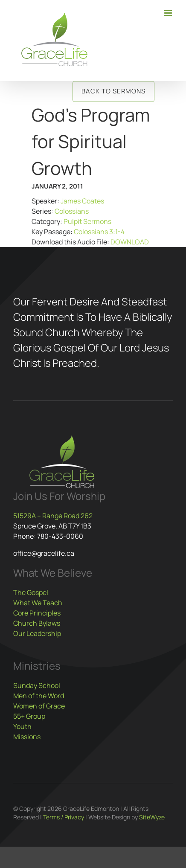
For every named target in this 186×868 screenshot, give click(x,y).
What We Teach (38, 603)
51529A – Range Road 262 (53, 516)
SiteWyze (152, 817)
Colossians (72, 211)
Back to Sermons (113, 91)
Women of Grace (39, 706)
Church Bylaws (37, 623)
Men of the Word (39, 696)
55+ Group (29, 716)
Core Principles (37, 613)
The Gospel (31, 592)
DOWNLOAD (130, 242)
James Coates (82, 201)
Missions (27, 737)
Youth (22, 726)
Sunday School (37, 685)
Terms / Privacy (64, 817)
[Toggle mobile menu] (169, 13)
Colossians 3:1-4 (99, 232)
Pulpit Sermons (87, 221)
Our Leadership (37, 633)
